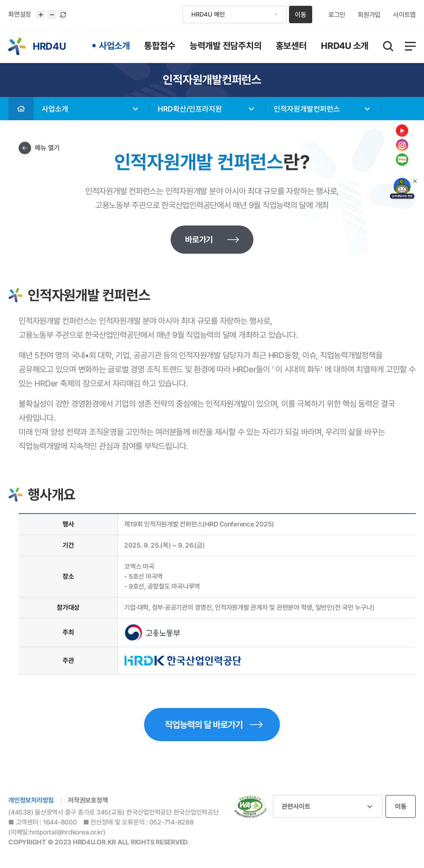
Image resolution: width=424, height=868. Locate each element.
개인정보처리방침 (31, 800)
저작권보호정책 (88, 800)
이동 (301, 15)
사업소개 (55, 109)
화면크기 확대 (41, 15)
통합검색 (388, 46)
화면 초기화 (63, 15)
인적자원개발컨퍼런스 (307, 109)
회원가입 (369, 15)
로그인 (337, 15)
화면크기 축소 (52, 15)
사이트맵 (404, 15)
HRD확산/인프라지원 (190, 109)
